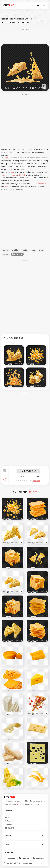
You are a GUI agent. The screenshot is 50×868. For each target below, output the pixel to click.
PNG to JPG (10, 828)
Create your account (9, 175)
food (33, 250)
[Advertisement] (25, 36)
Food (12, 172)
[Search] (38, 5)
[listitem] (10, 858)
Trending (9, 824)
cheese (6, 250)
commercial (41, 183)
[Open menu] (44, 5)
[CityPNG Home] (9, 5)
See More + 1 (17, 254)
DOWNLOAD (28, 471)
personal (8, 186)
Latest (8, 817)
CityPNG (7, 158)
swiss (41, 250)
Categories (10, 821)
